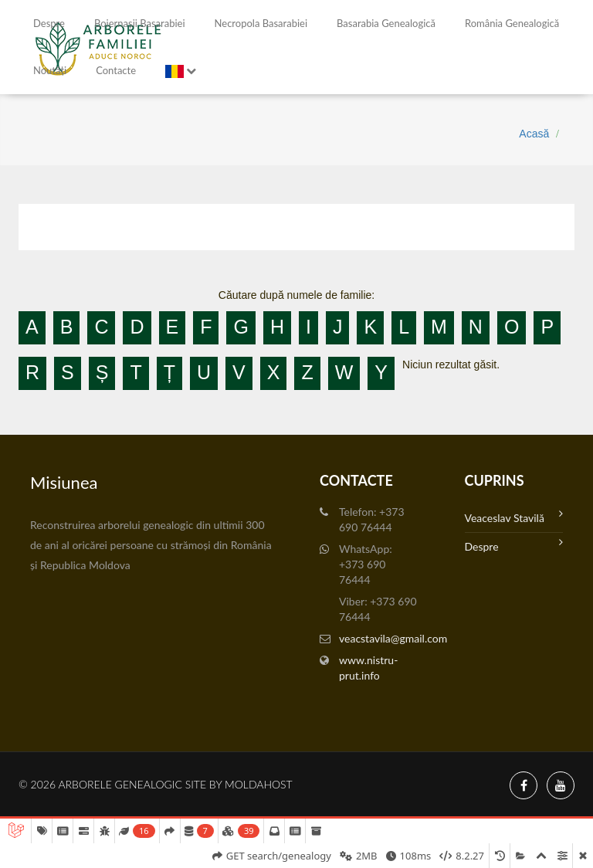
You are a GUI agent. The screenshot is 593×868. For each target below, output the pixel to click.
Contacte (116, 70)
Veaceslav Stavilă (514, 516)
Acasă (534, 134)
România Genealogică (512, 23)
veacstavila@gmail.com (393, 638)
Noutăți (50, 70)
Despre (49, 23)
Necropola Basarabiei (261, 23)
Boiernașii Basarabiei (140, 23)
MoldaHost (259, 784)
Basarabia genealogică (386, 23)
